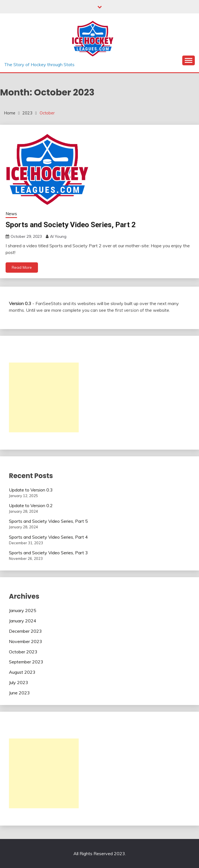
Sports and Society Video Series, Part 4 (48, 537)
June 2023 (19, 693)
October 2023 (23, 652)
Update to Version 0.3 (31, 490)
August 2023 (22, 672)
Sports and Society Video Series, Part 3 (48, 553)
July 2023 (19, 682)
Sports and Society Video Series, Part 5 (48, 521)
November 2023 (26, 641)
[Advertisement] (44, 397)
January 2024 (23, 621)
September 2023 (26, 662)
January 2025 (23, 610)
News (11, 214)
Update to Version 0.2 (31, 505)
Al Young (58, 236)
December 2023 (25, 631)
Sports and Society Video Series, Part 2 (71, 225)
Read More (22, 267)
